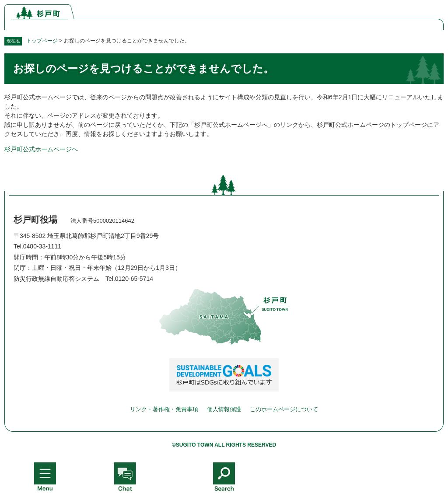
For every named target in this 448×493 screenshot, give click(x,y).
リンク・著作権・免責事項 (164, 409)
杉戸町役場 (35, 220)
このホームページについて (284, 409)
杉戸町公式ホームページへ (41, 149)
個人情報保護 (224, 409)
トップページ (42, 41)
